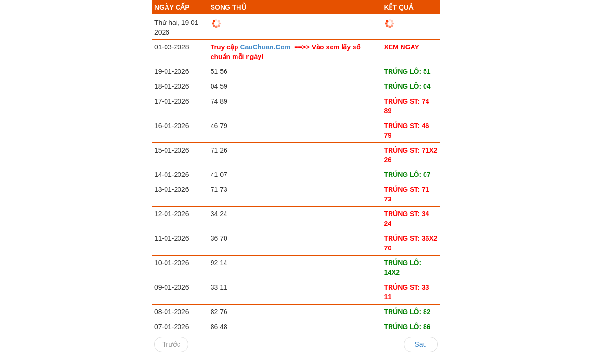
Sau (421, 344)
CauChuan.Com (266, 47)
